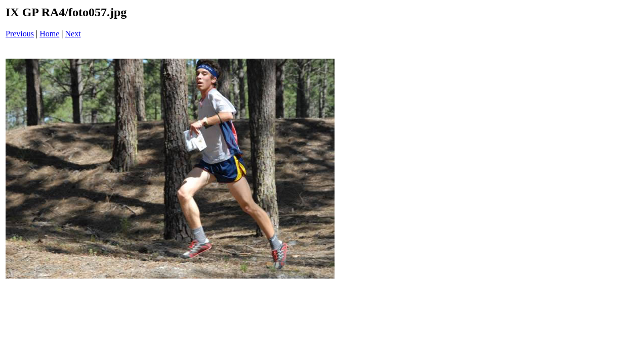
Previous (20, 34)
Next (73, 34)
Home (49, 34)
